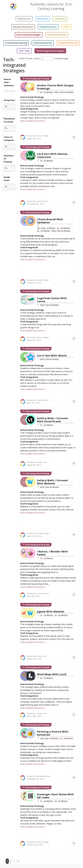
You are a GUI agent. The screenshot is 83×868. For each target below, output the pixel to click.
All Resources (24, 19)
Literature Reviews (57, 35)
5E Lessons (43, 19)
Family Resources (48, 27)
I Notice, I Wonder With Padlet (52, 553)
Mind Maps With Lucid (52, 674)
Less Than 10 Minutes (46, 228)
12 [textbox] (42, 59)
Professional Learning (16, 43)
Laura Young (42, 201)
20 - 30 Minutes (47, 92)
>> (18, 861)
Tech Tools (24, 51)
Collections (60, 19)
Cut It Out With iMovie (52, 355)
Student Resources (68, 43)
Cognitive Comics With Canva (52, 300)
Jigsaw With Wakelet (51, 612)
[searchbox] (9, 107)
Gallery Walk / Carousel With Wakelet (52, 482)
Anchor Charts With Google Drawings (55, 87)
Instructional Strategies (29, 35)
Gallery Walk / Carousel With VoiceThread (52, 420)
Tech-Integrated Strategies (50, 51)
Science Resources (43, 43)
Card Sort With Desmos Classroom (52, 155)
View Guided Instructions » (33, 121)
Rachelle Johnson (44, 776)
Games (66, 27)
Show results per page (51, 59)
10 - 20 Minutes (47, 161)
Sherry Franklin (43, 136)
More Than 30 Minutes (64, 92)
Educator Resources (23, 27)
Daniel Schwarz (43, 533)
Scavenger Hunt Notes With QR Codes (55, 796)
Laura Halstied (43, 400)
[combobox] (47, 59)
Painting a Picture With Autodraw (53, 733)
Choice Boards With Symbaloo (50, 221)
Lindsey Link (42, 462)
